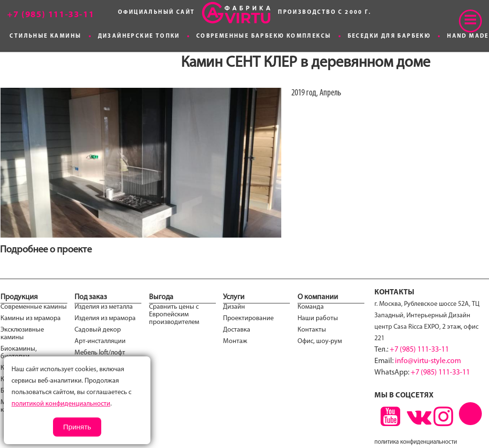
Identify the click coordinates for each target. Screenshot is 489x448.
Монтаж (235, 341)
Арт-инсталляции (100, 341)
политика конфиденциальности (416, 442)
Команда (311, 307)
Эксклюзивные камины (22, 334)
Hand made (468, 36)
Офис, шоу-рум (320, 341)
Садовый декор (98, 330)
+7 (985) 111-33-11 (419, 350)
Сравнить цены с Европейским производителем (174, 315)
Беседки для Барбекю (389, 36)
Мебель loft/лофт (100, 353)
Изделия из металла (104, 307)
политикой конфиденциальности (61, 404)
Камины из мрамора (31, 318)
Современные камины (34, 307)
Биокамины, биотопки (19, 353)
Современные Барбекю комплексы (264, 36)
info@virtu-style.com (428, 361)
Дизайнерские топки (139, 36)
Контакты (312, 330)
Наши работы (318, 318)
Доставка (237, 330)
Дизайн (234, 307)
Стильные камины (45, 36)
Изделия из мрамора (105, 318)
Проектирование (248, 318)
